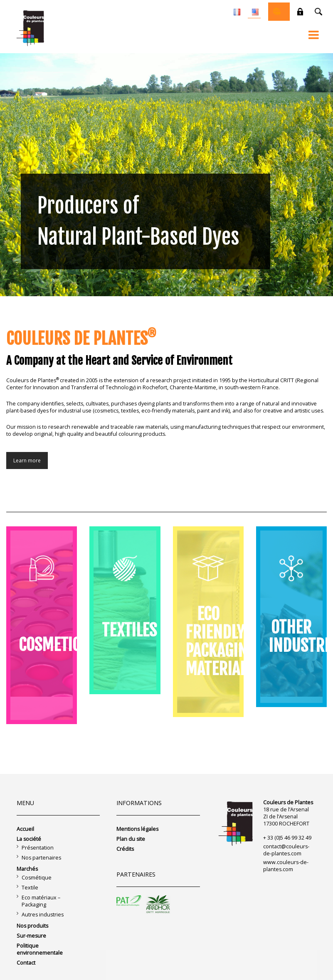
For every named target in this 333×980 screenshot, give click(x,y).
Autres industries (43, 915)
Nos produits (32, 926)
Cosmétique (37, 878)
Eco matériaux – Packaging (41, 901)
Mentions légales (137, 829)
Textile (30, 888)
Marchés (27, 869)
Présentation (38, 848)
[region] (166, 175)
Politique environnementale (40, 949)
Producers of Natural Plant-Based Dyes (138, 221)
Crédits (125, 849)
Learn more (27, 461)
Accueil (25, 829)
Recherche (318, 12)
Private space (300, 12)
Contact (26, 963)
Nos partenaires (41, 858)
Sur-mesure (31, 936)
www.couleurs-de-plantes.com (286, 866)
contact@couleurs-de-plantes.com (286, 850)
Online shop (277, 12)
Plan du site (131, 839)
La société (29, 839)
